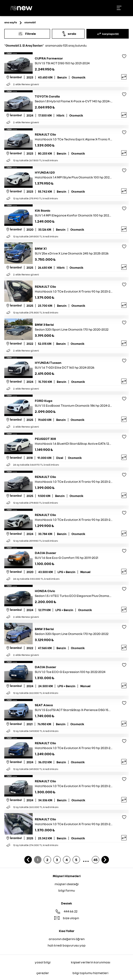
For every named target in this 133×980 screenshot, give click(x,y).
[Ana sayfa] (22, 8)
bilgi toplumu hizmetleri (90, 973)
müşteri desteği (67, 884)
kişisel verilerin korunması (91, 962)
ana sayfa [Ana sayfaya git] (11, 22)
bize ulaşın (71, 918)
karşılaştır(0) (108, 34)
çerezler (43, 973)
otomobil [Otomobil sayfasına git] (30, 22)
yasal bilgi (43, 962)
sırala (68, 34)
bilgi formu (67, 890)
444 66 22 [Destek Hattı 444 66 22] (71, 911)
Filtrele (27, 34)
